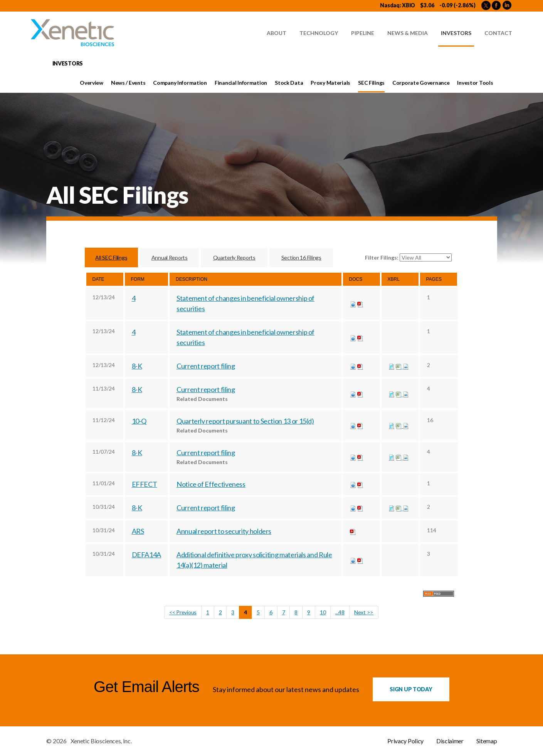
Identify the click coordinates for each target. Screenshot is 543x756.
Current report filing (206, 366)
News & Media (408, 33)
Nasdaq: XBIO (398, 5)
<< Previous (183, 613)
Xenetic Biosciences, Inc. (101, 741)
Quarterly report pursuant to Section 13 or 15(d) (245, 421)
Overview (92, 83)
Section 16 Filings (301, 257)
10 (323, 613)
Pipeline (363, 33)
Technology (319, 33)
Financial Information (241, 83)
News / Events (128, 83)
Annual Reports (170, 257)
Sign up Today (411, 690)
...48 (340, 613)
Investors (456, 33)
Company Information (180, 83)
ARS (138, 531)
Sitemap (487, 741)
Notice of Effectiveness (211, 484)
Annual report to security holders (224, 531)
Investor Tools (475, 83)
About (277, 33)
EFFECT (145, 484)
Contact (498, 33)
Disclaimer (450, 741)
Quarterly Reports (234, 257)
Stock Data (289, 83)
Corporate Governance (421, 83)
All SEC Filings (111, 257)
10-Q (139, 421)
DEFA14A (146, 555)
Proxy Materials (330, 83)
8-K (137, 366)
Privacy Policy (405, 741)
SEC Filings (371, 83)
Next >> (364, 613)
